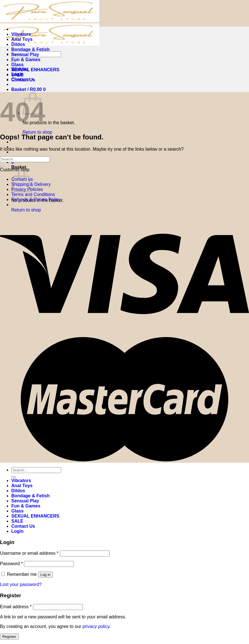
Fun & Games (26, 60)
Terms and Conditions (33, 194)
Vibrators (21, 34)
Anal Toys (22, 39)
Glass (17, 65)
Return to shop (37, 132)
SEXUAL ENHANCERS (35, 70)
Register (9, 637)
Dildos (18, 44)
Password (11, 564)
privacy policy (96, 626)
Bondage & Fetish (30, 49)
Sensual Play (25, 54)
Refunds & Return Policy (36, 200)
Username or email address (29, 553)
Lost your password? (21, 584)
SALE (17, 75)
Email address (16, 607)
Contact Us (23, 80)
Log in (45, 575)
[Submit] (2, 166)
